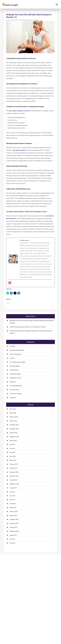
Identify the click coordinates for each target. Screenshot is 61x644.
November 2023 (14, 523)
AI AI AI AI (12, 358)
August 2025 (13, 441)
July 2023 (12, 539)
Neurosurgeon (27, 20)
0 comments (36, 20)
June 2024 (12, 496)
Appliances (13, 382)
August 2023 (13, 535)
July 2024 (12, 492)
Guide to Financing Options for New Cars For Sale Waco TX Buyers (28, 327)
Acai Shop (12, 346)
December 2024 (14, 472)
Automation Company (16, 394)
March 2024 (13, 508)
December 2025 (14, 425)
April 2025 (13, 456)
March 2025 (13, 460)
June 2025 (12, 449)
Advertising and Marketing (17, 350)
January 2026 (13, 421)
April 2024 (13, 504)
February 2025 (14, 464)
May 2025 (12, 452)
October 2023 (13, 527)
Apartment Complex (15, 374)
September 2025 (14, 437)
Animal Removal (14, 370)
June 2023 (12, 543)
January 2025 (13, 468)
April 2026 (13, 409)
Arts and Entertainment (16, 386)
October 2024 (13, 480)
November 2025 (14, 429)
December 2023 (14, 519)
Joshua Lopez (12, 20)
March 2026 (13, 413)
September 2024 (14, 484)
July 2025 (12, 445)
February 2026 (14, 417)
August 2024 (13, 488)
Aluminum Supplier (15, 366)
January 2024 (13, 516)
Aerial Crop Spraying (15, 354)
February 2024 (14, 512)
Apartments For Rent (15, 378)
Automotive (13, 398)
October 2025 (13, 433)
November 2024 (14, 476)
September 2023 (14, 531)
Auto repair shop (14, 390)
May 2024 (12, 500)
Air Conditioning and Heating (17, 362)
